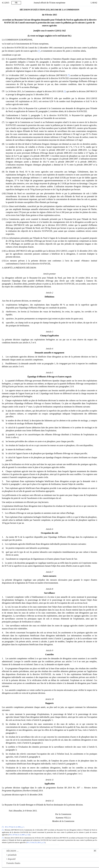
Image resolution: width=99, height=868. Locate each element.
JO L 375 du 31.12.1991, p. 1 (15, 827)
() (39, 51)
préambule (12, 855)
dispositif (11, 859)
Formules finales (13, 863)
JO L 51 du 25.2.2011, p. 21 (36, 842)
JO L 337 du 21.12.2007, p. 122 (19, 835)
